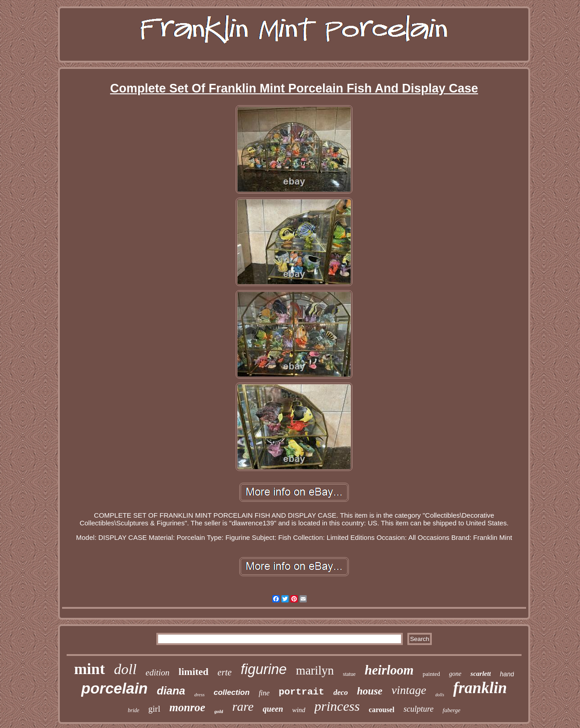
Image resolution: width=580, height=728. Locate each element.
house (370, 691)
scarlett (481, 674)
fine (264, 693)
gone (455, 674)
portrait (302, 692)
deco (341, 692)
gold (219, 711)
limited (193, 672)
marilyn (315, 670)
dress (200, 694)
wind (299, 710)
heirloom (389, 670)
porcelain (114, 688)
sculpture (418, 709)
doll (126, 669)
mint (90, 669)
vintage (409, 690)
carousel (382, 710)
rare (243, 706)
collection (232, 692)
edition (157, 672)
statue (349, 674)
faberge (452, 710)
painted (431, 674)
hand (507, 674)
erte (225, 672)
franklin (480, 688)
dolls (440, 695)
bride (133, 710)
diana (171, 691)
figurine (264, 669)
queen (273, 709)
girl (154, 709)
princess (337, 706)
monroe (187, 707)
